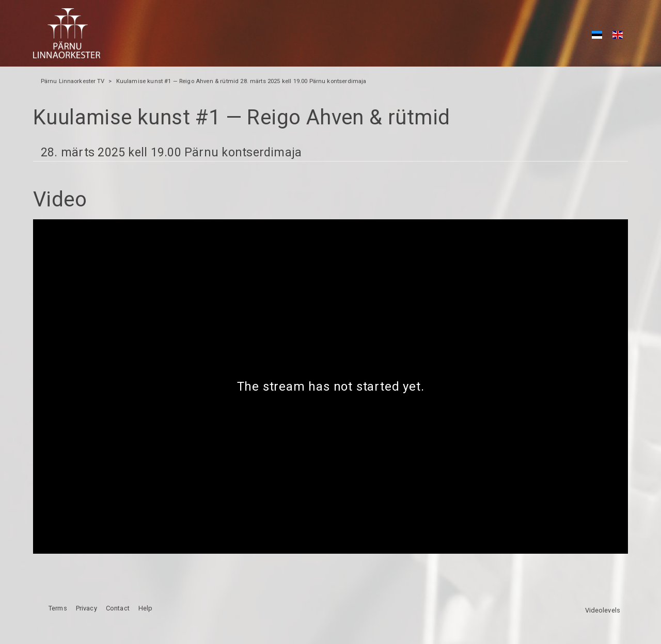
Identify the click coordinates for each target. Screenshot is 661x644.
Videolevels (603, 610)
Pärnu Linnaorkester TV (73, 81)
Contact (118, 608)
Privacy (86, 608)
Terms (58, 608)
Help (146, 608)
